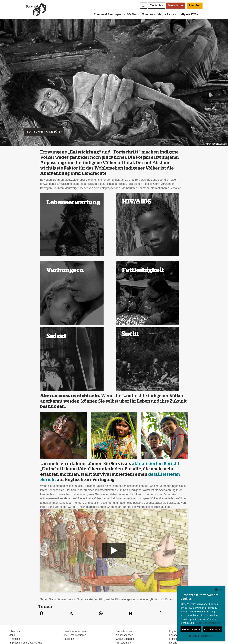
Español (174, 635)
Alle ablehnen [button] (212, 629)
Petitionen (68, 639)
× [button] (220, 590)
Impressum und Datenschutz (26, 643)
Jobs (12, 635)
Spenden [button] (195, 6)
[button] (143, 6)
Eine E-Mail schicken (74, 635)
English (173, 631)
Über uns (147, 14)
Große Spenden (125, 639)
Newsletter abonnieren (75, 631)
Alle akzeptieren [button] (191, 629)
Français (174, 639)
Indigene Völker (189, 14)
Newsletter (176, 6)
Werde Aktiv (166, 14)
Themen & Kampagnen (109, 14)
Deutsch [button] (156, 6)
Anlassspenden (125, 635)
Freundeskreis (124, 631)
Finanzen (15, 639)
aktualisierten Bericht (156, 464)
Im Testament (123, 643)
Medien (132, 14)
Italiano (173, 643)
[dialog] (201, 613)
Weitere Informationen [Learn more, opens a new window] (208, 623)
